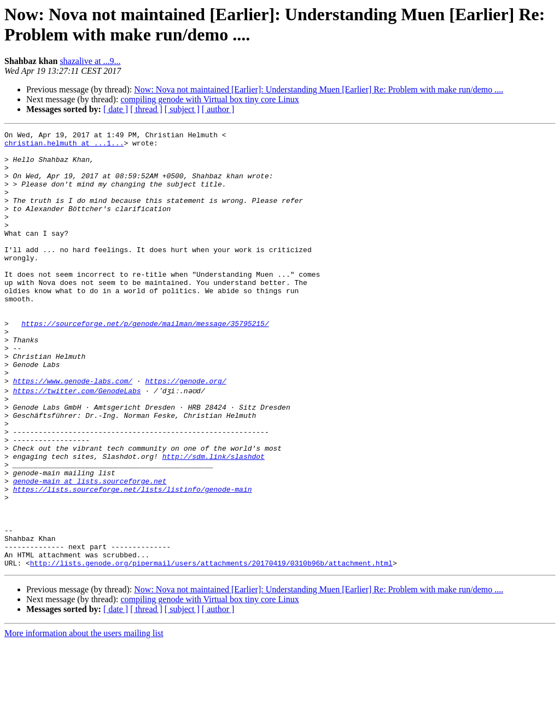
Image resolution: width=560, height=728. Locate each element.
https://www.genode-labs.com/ (73, 432)
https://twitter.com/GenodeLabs (77, 441)
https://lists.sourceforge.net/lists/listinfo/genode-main (133, 560)
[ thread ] (146, 109)
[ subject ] (182, 109)
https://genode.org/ (185, 432)
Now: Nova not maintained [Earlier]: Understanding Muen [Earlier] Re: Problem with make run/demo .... (319, 89)
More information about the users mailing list (84, 718)
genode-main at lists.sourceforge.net (90, 550)
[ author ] (218, 109)
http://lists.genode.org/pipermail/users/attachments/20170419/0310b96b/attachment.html (211, 648)
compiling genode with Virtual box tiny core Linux (209, 99)
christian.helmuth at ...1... (64, 146)
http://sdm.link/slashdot (214, 520)
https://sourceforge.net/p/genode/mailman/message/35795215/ (145, 363)
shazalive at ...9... (90, 61)
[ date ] (116, 109)
